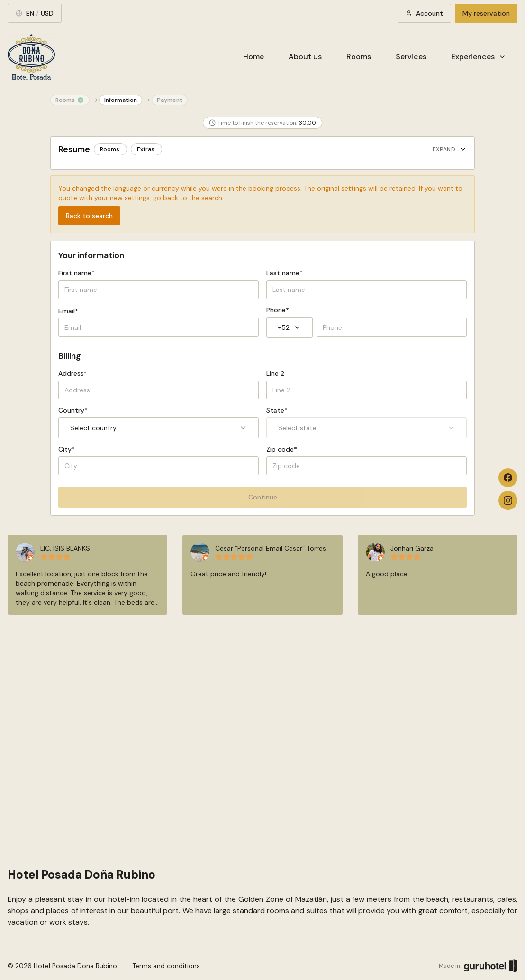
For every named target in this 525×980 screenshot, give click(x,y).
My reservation (486, 13)
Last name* (285, 273)
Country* (73, 410)
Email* (68, 311)
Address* (72, 373)
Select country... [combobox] (158, 428)
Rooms (359, 57)
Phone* (278, 310)
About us (305, 57)
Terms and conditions (166, 966)
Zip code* (282, 449)
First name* (77, 273)
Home (253, 57)
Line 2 (276, 373)
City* (67, 449)
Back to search (89, 216)
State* (277, 410)
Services (411, 57)
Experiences (479, 57)
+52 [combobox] (290, 327)
